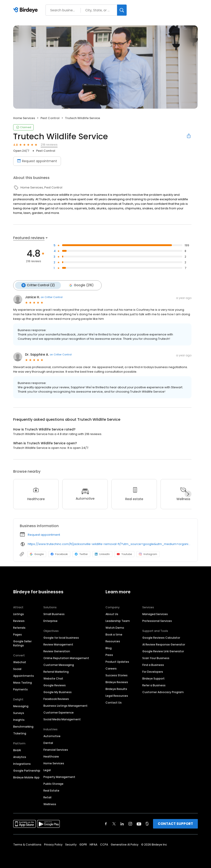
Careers (111, 668)
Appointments (24, 675)
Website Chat (53, 678)
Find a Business (153, 664)
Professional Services (157, 620)
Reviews (19, 620)
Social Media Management (62, 719)
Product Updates (117, 661)
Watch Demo (115, 627)
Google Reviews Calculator (161, 637)
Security (71, 844)
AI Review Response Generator (164, 644)
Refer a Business (154, 685)
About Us (112, 614)
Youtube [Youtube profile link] (124, 554)
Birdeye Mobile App (26, 777)
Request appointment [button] (44, 534)
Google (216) (80, 285)
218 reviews (49, 145)
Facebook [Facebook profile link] (59, 554)
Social (17, 669)
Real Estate (51, 790)
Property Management (59, 776)
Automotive (52, 736)
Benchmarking (23, 726)
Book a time (114, 634)
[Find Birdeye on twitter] (114, 823)
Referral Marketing (56, 671)
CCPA (104, 844)
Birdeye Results (116, 688)
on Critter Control (52, 297)
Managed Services (155, 614)
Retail (47, 797)
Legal (47, 770)
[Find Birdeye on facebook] (106, 823)
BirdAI (17, 750)
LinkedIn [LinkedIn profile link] (102, 554)
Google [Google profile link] (37, 554)
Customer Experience (59, 712)
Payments (20, 689)
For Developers (153, 671)
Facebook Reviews (56, 698)
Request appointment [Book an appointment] (37, 161)
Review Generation (57, 651)
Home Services (54, 763)
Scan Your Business (156, 658)
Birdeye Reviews (117, 682)
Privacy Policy (53, 844)
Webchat (20, 662)
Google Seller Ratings (22, 643)
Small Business (54, 614)
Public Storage (53, 783)
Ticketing (20, 733)
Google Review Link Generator (163, 651)
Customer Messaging (59, 664)
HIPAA (93, 844)
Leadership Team (118, 620)
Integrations (22, 763)
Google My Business (58, 692)
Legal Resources (117, 695)
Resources (113, 641)
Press (109, 654)
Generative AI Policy (125, 844)
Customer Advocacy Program (163, 692)
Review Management (58, 644)
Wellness (50, 804)
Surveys (19, 713)
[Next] (188, 494)
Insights (19, 719)
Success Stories (117, 675)
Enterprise (50, 620)
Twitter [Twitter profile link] (81, 554)
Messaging (21, 706)
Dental (48, 742)
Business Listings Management (65, 705)
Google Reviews (55, 685)
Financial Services (56, 749)
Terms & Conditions (27, 844)
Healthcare (51, 756)
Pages (18, 634)
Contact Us (114, 702)
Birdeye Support (153, 678)
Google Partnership (27, 770)
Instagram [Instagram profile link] (148, 554)
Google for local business (61, 637)
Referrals (19, 627)
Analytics (20, 757)
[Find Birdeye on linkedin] (122, 823)
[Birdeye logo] (26, 10)
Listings (19, 614)
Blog (109, 648)
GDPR (83, 844)
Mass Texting (23, 682)
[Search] (122, 10)
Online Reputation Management (66, 658)
